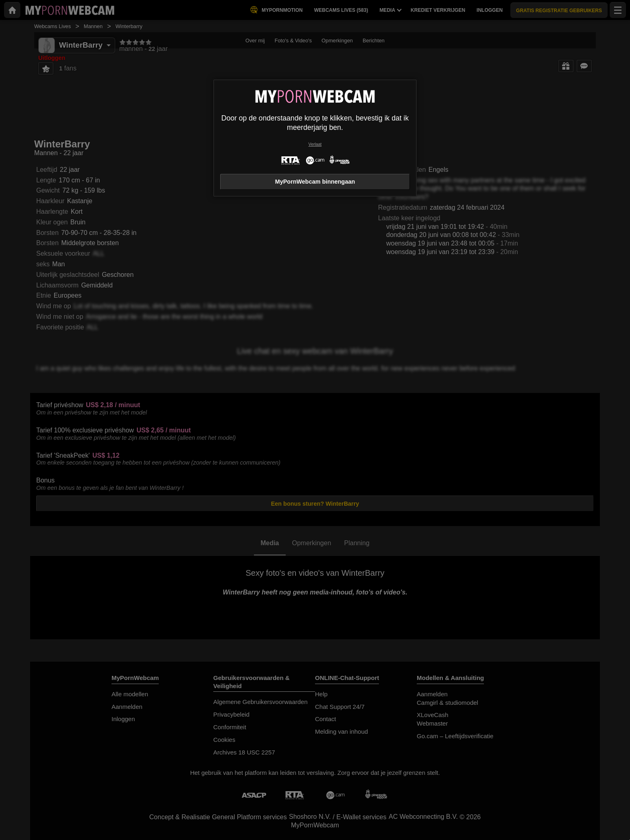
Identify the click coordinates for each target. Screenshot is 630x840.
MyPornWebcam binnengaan (315, 182)
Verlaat (315, 144)
